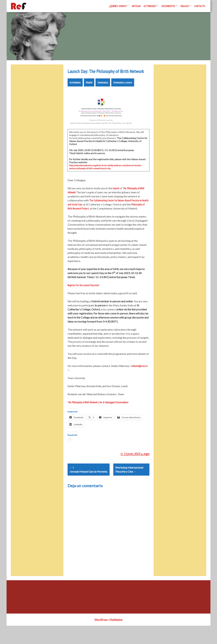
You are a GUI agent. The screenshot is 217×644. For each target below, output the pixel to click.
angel (146, 468)
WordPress (101, 638)
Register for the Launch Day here (83, 295)
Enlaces (185, 6)
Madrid (89, 93)
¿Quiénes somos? (118, 6)
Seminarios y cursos (123, 93)
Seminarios (103, 93)
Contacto (200, 6)
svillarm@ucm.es (139, 376)
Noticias (136, 6)
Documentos (168, 6)
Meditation (116, 638)
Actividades (150, 6)
